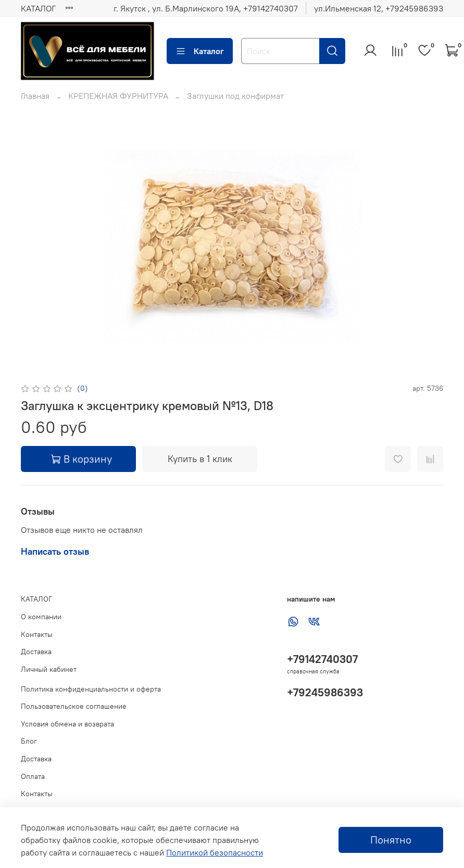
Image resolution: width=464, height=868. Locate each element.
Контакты (37, 634)
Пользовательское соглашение (74, 706)
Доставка (36, 652)
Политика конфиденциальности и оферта (91, 689)
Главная (35, 96)
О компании (41, 617)
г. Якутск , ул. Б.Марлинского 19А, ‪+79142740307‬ (206, 8)
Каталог (200, 51)
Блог (29, 741)
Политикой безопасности (215, 852)
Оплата (33, 776)
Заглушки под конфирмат (235, 96)
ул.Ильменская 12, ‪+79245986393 (379, 8)
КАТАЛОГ (38, 8)
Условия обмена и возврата (67, 724)
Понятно (391, 840)
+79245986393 (325, 692)
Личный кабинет (49, 669)
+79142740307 (322, 659)
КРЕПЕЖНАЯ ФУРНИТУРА (118, 96)
